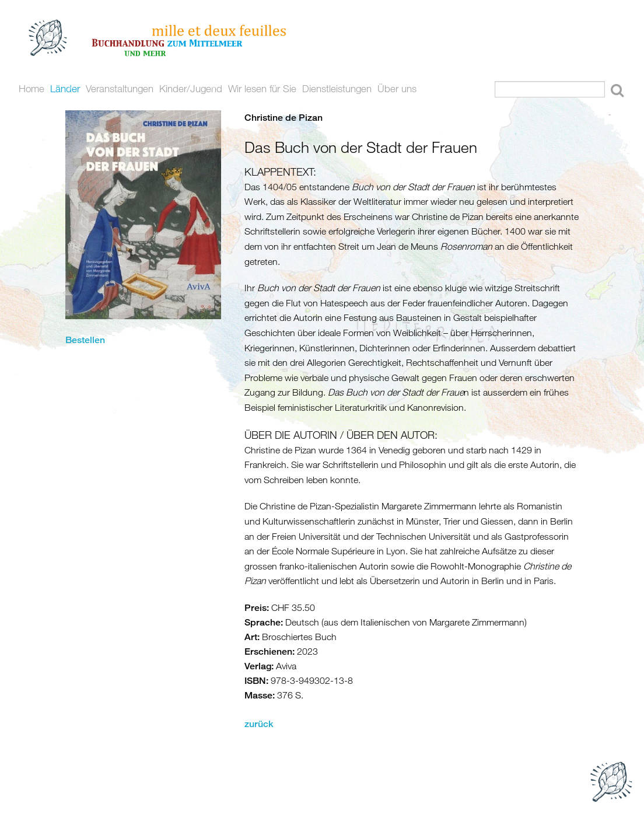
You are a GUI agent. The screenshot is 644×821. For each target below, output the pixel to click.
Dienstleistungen (337, 88)
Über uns (397, 88)
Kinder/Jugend (191, 88)
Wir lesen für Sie (262, 88)
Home (32, 88)
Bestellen (85, 340)
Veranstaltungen (120, 88)
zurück (259, 724)
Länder (65, 88)
